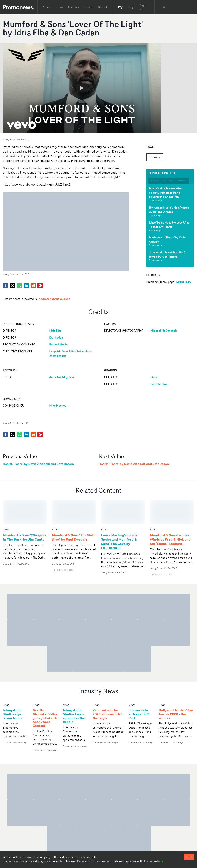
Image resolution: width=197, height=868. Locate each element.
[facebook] (6, 286)
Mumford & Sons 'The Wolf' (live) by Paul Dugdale (74, 512)
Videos (47, 7)
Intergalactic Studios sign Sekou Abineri (13, 689)
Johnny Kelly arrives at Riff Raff (139, 689)
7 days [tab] (154, 180)
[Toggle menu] (184, 7)
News (60, 7)
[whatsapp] (19, 286)
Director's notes (64, 545)
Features (74, 7)
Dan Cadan (56, 337)
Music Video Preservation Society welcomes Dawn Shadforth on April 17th (166, 193)
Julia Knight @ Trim (62, 377)
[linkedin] (26, 286)
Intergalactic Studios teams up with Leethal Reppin (74, 691)
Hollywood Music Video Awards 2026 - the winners (169, 210)
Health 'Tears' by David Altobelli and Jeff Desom (38, 464)
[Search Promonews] (165, 7)
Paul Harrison (159, 384)
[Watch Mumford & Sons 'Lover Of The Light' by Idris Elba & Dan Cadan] (82, 88)
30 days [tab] (168, 180)
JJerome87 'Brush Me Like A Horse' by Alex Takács (167, 254)
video (7, 505)
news (6, 680)
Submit (103, 7)
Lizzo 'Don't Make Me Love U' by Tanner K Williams (169, 225)
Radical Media (58, 344)
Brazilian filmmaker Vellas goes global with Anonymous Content (45, 693)
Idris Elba (55, 331)
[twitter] (12, 286)
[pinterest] (40, 286)
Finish (154, 377)
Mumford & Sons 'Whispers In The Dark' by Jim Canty (24, 512)
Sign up (143, 7)
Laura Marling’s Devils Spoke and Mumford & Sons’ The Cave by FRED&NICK (119, 517)
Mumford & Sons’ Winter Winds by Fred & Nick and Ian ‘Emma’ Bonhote (170, 514)
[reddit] (33, 286)
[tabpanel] (170, 225)
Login (132, 7)
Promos (155, 157)
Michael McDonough (164, 331)
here (160, 861)
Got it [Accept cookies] (189, 857)
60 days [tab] (182, 180)
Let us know (184, 282)
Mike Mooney (58, 405)
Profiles (89, 7)
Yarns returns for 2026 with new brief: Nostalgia (108, 689)
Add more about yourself (55, 299)
